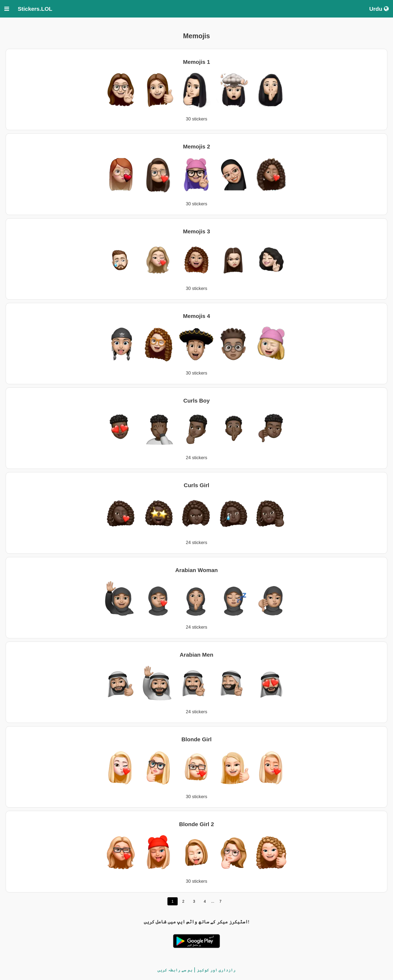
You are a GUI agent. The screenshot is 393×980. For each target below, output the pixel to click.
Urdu (379, 9)
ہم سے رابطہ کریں (175, 970)
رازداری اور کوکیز (216, 970)
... (213, 901)
